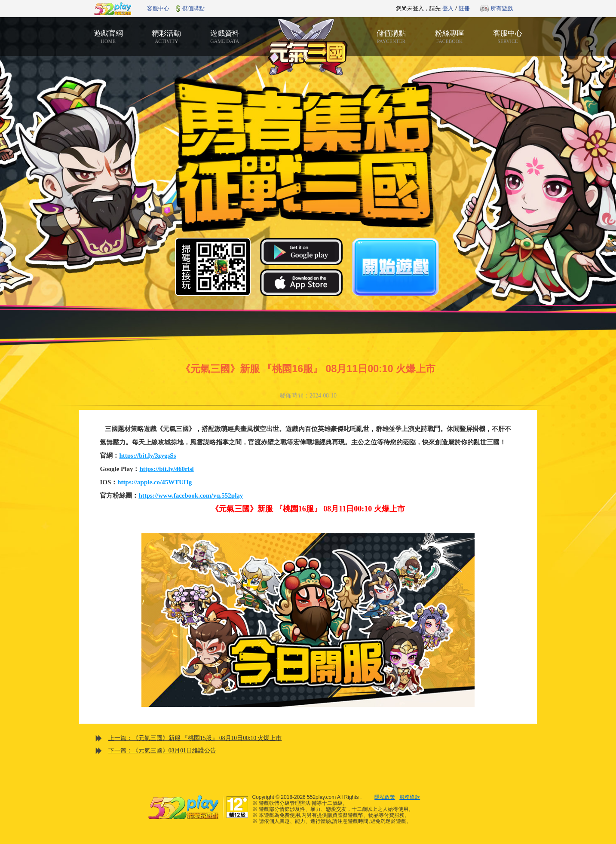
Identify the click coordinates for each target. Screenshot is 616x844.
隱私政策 (385, 797)
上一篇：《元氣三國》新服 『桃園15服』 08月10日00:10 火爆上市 (195, 738)
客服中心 (158, 8)
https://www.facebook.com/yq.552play (191, 495)
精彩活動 (167, 37)
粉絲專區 (450, 37)
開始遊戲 (395, 267)
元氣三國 (308, 47)
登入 (448, 8)
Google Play (301, 251)
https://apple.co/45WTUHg (155, 482)
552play (113, 9)
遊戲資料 (225, 37)
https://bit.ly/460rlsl (166, 469)
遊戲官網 (108, 37)
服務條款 (410, 797)
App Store (301, 282)
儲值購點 (193, 8)
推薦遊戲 (287, 9)
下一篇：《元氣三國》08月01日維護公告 (162, 751)
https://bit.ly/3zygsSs (147, 456)
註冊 (464, 8)
